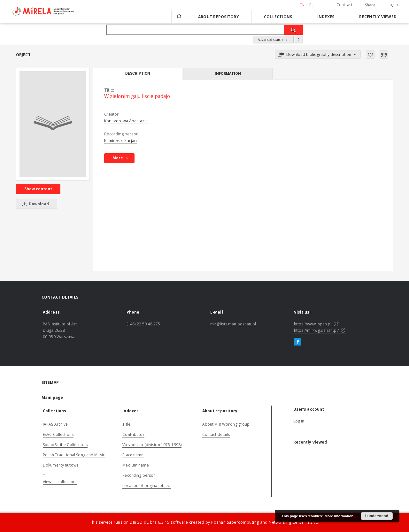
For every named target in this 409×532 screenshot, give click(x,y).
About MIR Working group (226, 424)
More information (339, 516)
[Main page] (178, 17)
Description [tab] (138, 73)
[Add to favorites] (370, 55)
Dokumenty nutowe (61, 465)
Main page (52, 397)
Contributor (133, 434)
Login (393, 5)
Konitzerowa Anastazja (126, 121)
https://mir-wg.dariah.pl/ (320, 330)
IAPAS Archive (55, 424)
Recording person (139, 475)
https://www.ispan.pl (316, 324)
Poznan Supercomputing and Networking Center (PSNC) (265, 522)
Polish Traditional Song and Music (74, 455)
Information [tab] (228, 73)
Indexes (326, 17)
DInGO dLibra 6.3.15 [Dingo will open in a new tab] (150, 522)
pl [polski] (312, 5)
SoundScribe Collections (65, 445)
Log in (299, 421)
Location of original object (147, 486)
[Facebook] (298, 342)
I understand (377, 516)
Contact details (216, 434)
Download (35, 204)
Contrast (345, 5)
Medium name (135, 465)
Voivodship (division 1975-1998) (152, 445)
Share (370, 5)
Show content (38, 189)
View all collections (60, 482)
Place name (133, 455)
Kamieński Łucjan (120, 141)
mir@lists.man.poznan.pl (233, 324)
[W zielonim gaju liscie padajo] (53, 124)
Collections (278, 17)
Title (126, 424)
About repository (219, 17)
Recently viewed (378, 17)
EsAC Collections (58, 434)
